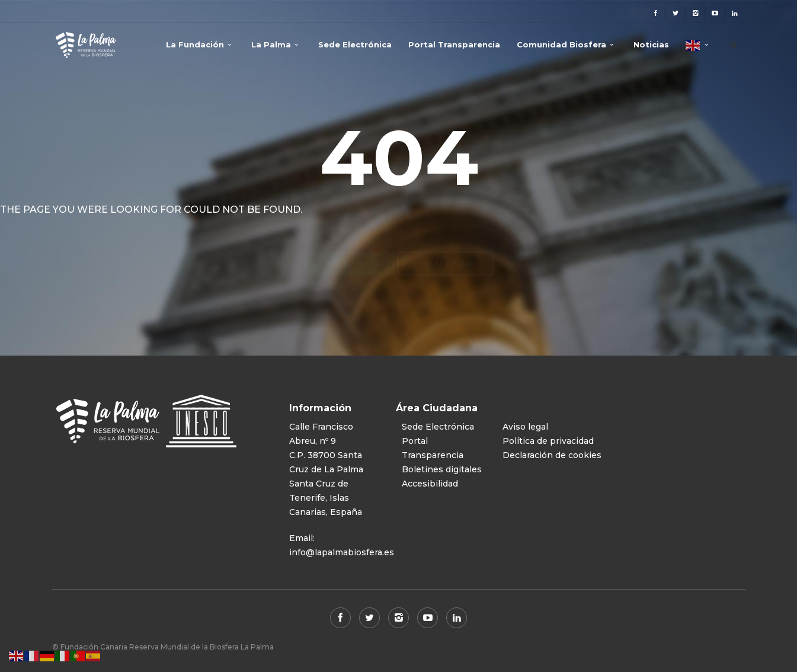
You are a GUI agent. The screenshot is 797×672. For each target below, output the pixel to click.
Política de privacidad (548, 441)
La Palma (271, 44)
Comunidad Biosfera (561, 44)
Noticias (651, 44)
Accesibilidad (430, 484)
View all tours (445, 240)
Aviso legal (525, 427)
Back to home (349, 240)
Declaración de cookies (552, 455)
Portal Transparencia (454, 44)
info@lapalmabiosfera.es (342, 552)
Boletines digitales (442, 469)
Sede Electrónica (355, 44)
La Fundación (195, 44)
